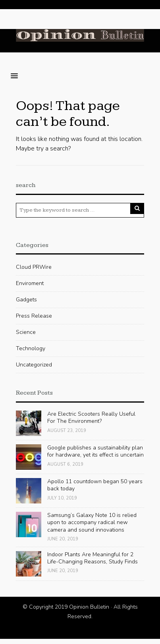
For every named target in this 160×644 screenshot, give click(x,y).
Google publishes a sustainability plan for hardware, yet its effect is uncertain (95, 451)
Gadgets (26, 300)
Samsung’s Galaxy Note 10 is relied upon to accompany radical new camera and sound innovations (92, 522)
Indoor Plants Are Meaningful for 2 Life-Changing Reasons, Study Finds (93, 558)
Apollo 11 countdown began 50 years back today (95, 485)
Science (26, 332)
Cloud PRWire (34, 267)
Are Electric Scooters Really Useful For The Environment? (91, 417)
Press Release (34, 316)
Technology (31, 348)
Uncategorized (34, 365)
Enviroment (30, 283)
